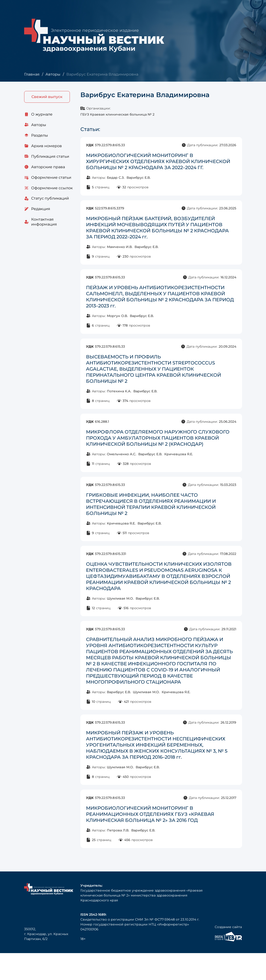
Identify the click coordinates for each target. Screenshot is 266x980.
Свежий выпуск (47, 97)
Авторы (53, 74)
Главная (32, 74)
